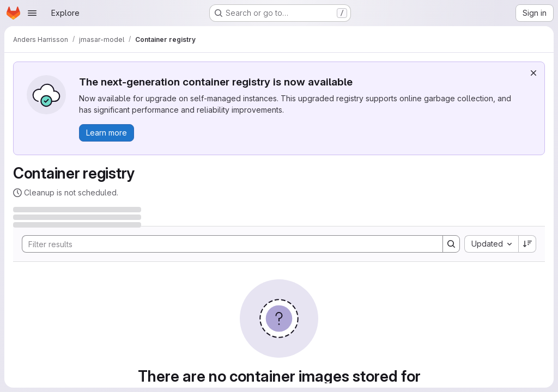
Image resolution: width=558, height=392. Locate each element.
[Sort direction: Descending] (527, 244)
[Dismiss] (533, 73)
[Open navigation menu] (32, 13)
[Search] (227, 244)
